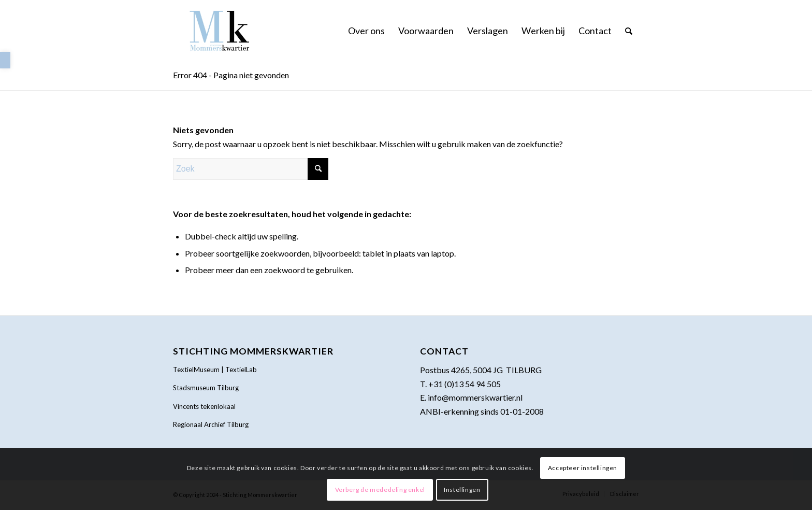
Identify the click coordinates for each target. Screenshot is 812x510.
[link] (5, 60)
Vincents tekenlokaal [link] (204, 406)
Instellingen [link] (462, 490)
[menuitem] (366, 31)
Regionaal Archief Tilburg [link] (211, 424)
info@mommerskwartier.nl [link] (475, 397)
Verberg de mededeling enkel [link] (380, 490)
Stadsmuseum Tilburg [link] (206, 388)
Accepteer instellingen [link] (583, 468)
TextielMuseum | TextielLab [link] (215, 370)
